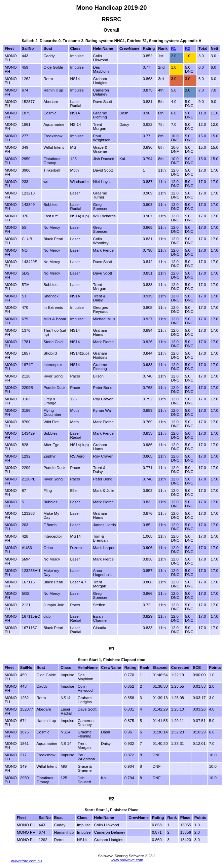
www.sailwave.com (127, 860)
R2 (188, 48)
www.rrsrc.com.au (27, 861)
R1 (173, 48)
